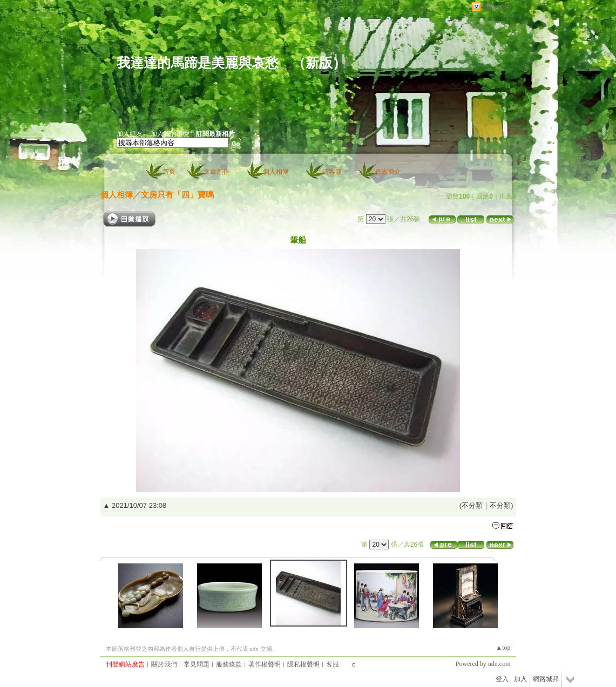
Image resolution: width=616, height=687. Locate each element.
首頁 (169, 172)
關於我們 (164, 664)
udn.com (499, 664)
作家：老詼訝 (136, 126)
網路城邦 (497, 7)
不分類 (472, 505)
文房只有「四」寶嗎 (177, 195)
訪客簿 (332, 172)
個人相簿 (276, 172)
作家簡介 (388, 172)
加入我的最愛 (170, 134)
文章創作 (216, 172)
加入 (520, 679)
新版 (319, 63)
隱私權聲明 (303, 664)
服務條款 (229, 664)
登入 (502, 679)
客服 (333, 664)
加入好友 (130, 134)
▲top (503, 648)
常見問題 (197, 664)
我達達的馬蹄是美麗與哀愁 (198, 63)
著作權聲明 (265, 664)
